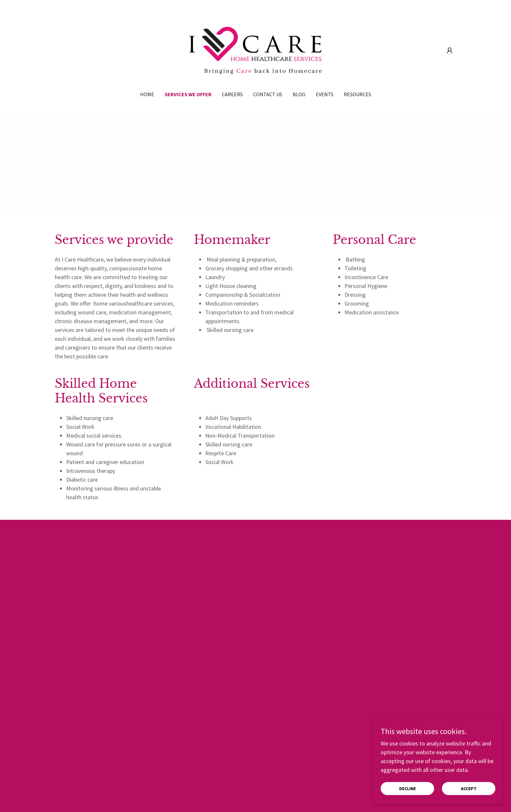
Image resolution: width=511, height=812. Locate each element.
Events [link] (325, 94)
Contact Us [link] (268, 94)
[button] (450, 51)
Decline (408, 789)
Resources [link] (358, 94)
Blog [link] (299, 94)
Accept (469, 789)
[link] (256, 50)
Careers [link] (232, 94)
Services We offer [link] (188, 94)
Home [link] (147, 94)
